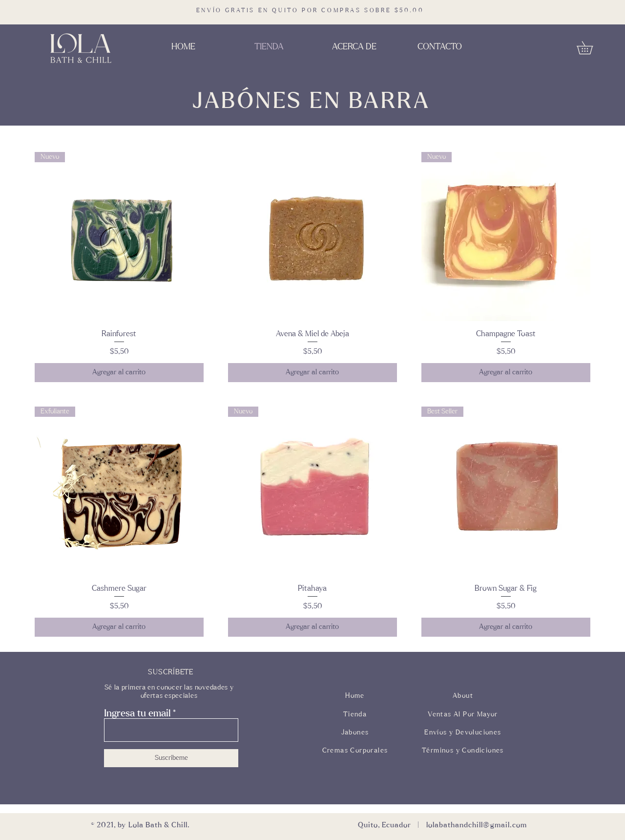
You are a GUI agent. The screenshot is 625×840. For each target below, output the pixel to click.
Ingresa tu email (137, 713)
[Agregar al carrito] (119, 373)
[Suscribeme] (171, 758)
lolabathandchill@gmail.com (477, 825)
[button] (591, 48)
